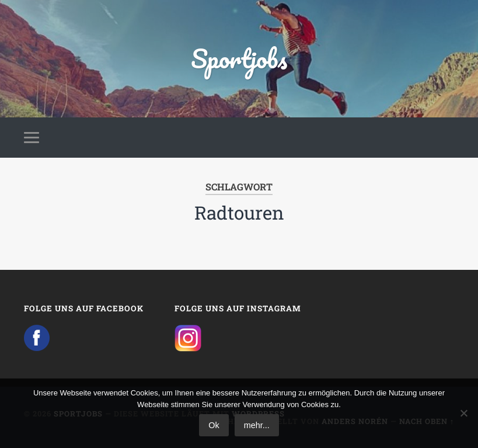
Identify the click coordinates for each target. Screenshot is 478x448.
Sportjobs (239, 58)
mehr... (257, 425)
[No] (463, 413)
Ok (214, 425)
